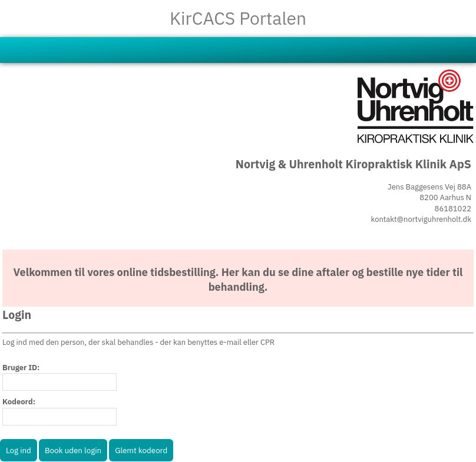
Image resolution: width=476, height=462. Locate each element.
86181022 (453, 209)
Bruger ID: (21, 368)
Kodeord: (19, 402)
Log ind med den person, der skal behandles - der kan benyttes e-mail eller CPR (138, 342)
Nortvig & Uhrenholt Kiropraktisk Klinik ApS (353, 164)
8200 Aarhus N (445, 197)
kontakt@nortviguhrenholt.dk (421, 219)
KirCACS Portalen (238, 18)
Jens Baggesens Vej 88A (429, 187)
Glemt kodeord (141, 450)
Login (17, 315)
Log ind (19, 450)
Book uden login (73, 450)
